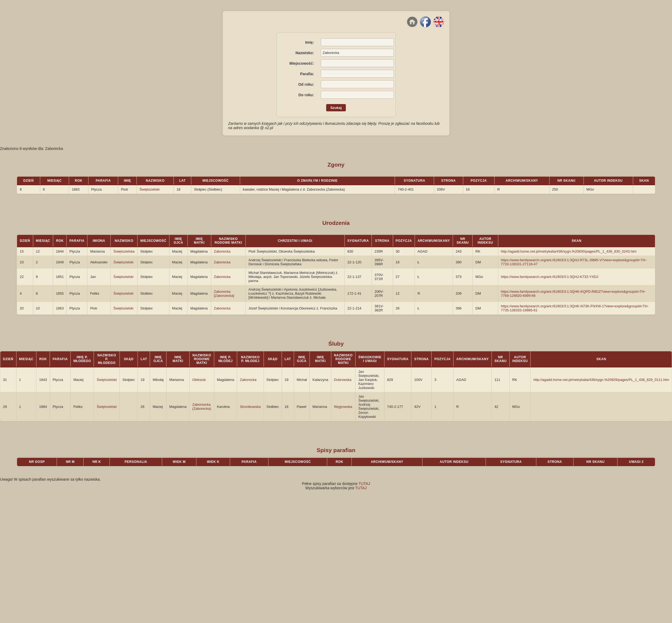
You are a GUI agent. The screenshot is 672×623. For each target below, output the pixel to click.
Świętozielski (149, 189)
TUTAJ (364, 484)
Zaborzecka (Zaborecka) (202, 407)
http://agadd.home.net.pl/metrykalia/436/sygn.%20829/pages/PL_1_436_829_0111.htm (601, 380)
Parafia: (307, 74)
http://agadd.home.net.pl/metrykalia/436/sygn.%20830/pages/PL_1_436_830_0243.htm (569, 251)
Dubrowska (343, 380)
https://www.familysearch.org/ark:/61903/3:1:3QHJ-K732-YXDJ (550, 277)
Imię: (310, 42)
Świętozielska (124, 251)
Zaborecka (222, 251)
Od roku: (306, 84)
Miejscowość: (302, 63)
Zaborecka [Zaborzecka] (224, 294)
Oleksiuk (199, 380)
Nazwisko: (305, 53)
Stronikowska (250, 407)
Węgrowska (343, 407)
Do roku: (306, 95)
